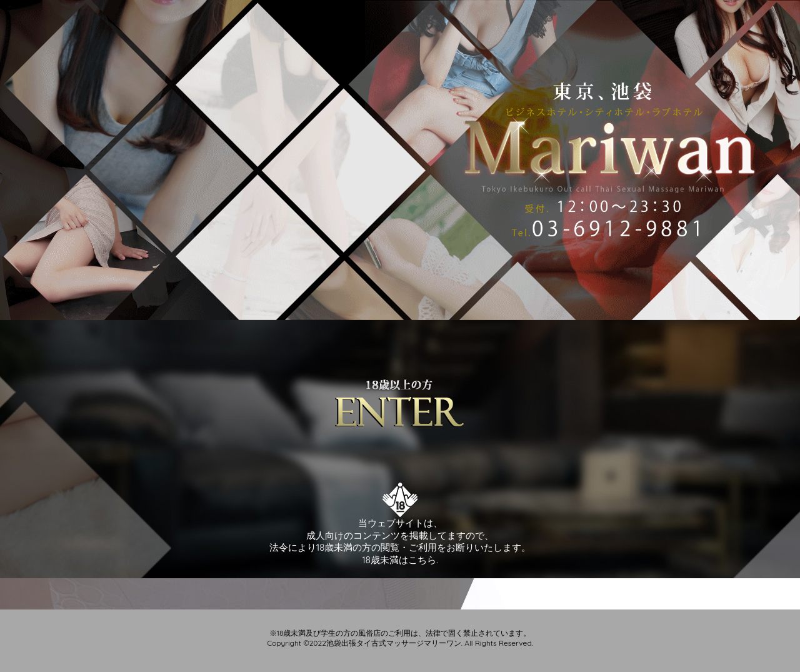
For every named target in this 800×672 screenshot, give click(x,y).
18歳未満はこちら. (400, 560)
